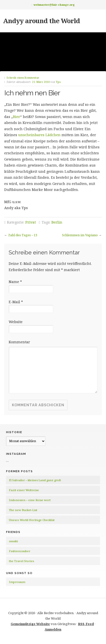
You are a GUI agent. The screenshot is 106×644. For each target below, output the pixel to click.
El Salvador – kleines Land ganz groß (35, 480)
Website (16, 322)
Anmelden (53, 629)
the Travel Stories (21, 561)
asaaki (13, 541)
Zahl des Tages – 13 (23, 235)
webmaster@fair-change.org (54, 5)
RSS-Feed (86, 624)
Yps (58, 82)
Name (15, 282)
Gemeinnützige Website (30, 624)
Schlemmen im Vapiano (80, 235)
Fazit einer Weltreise (24, 490)
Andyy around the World (41, 21)
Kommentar (19, 342)
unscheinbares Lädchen (39, 135)
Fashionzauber (20, 551)
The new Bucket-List (23, 510)
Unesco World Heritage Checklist (32, 520)
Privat (31, 222)
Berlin (57, 222)
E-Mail (16, 302)
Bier (17, 117)
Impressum (17, 582)
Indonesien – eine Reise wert (30, 500)
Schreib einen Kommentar (23, 78)
